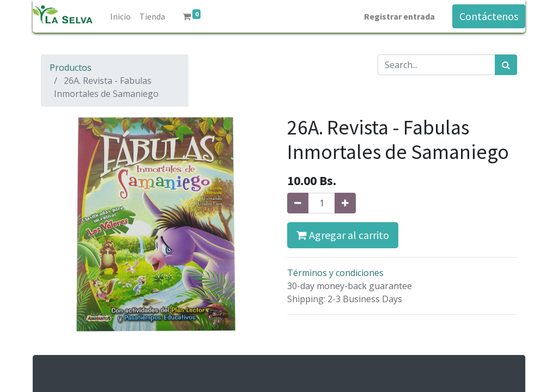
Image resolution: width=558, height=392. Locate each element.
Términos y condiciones (335, 273)
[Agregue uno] (345, 203)
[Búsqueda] (506, 65)
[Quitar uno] (298, 203)
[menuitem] (120, 16)
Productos (71, 68)
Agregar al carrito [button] (343, 235)
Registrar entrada (399, 16)
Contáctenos (489, 16)
